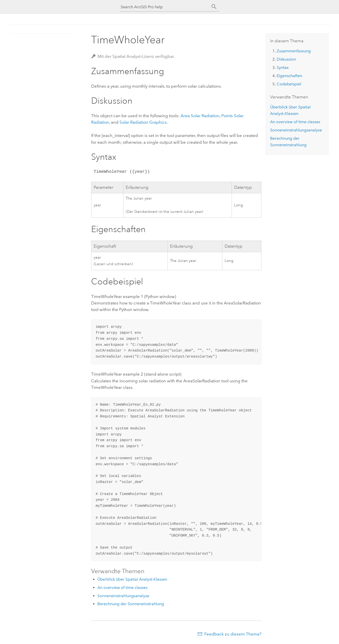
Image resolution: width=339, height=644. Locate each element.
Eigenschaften (289, 76)
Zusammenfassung (294, 51)
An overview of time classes (122, 588)
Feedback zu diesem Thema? (233, 634)
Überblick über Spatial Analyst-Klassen (132, 579)
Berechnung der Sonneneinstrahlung (131, 604)
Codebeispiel (289, 84)
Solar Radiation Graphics (143, 122)
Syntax (283, 67)
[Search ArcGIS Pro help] (164, 7)
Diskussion (286, 59)
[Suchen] (214, 7)
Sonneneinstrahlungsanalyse (123, 596)
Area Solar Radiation (200, 116)
